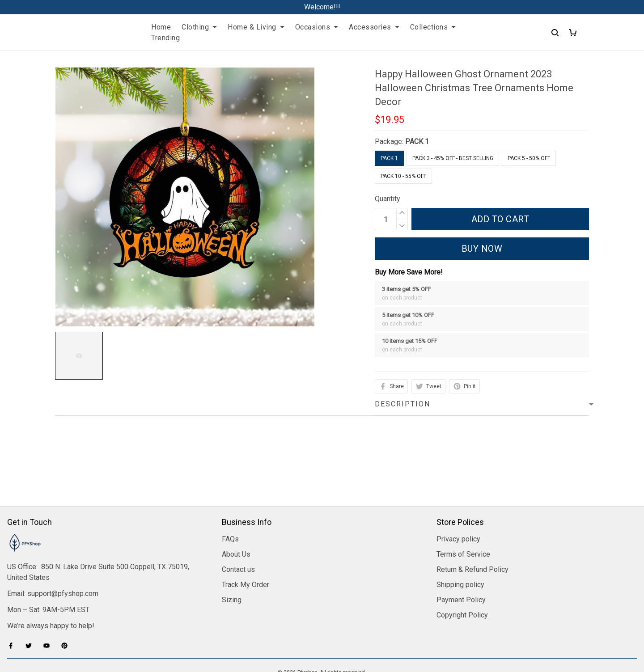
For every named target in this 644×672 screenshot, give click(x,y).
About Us (236, 501)
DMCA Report (322, 632)
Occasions (317, 27)
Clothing (199, 27)
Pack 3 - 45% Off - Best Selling (453, 158)
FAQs (230, 486)
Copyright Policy (462, 562)
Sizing (232, 547)
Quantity (388, 199)
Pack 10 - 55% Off (403, 176)
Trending (165, 38)
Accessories (374, 27)
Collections (433, 27)
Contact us (238, 516)
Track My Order (246, 531)
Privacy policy (458, 486)
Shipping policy (460, 531)
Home (161, 27)
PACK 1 (417, 142)
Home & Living (256, 27)
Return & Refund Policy (472, 516)
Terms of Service (463, 501)
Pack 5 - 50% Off (529, 158)
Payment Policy (461, 547)
